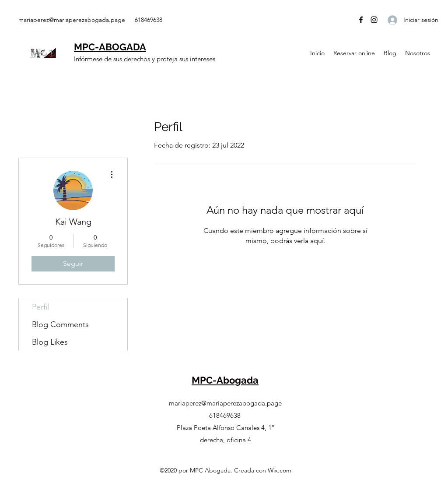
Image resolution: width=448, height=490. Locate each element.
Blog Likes (50, 342)
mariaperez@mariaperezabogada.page (72, 20)
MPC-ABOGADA (110, 47)
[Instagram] (374, 20)
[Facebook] (361, 20)
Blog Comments (60, 324)
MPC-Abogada (225, 380)
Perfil (40, 307)
